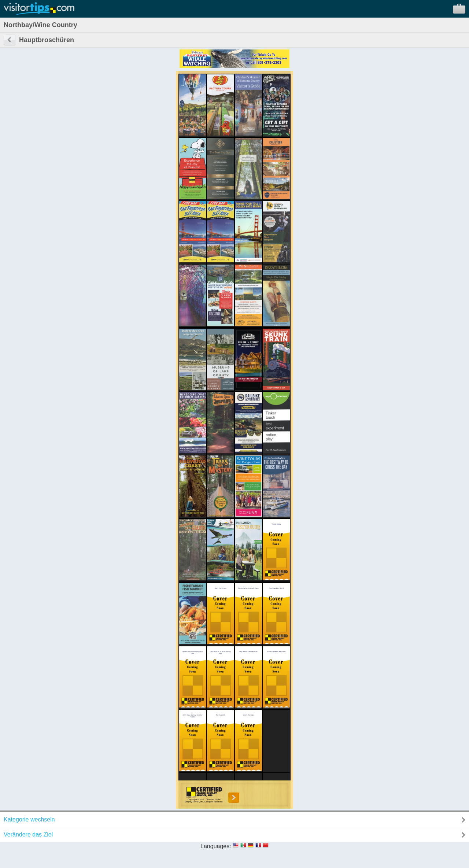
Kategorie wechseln (29, 819)
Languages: (216, 846)
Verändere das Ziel (28, 834)
